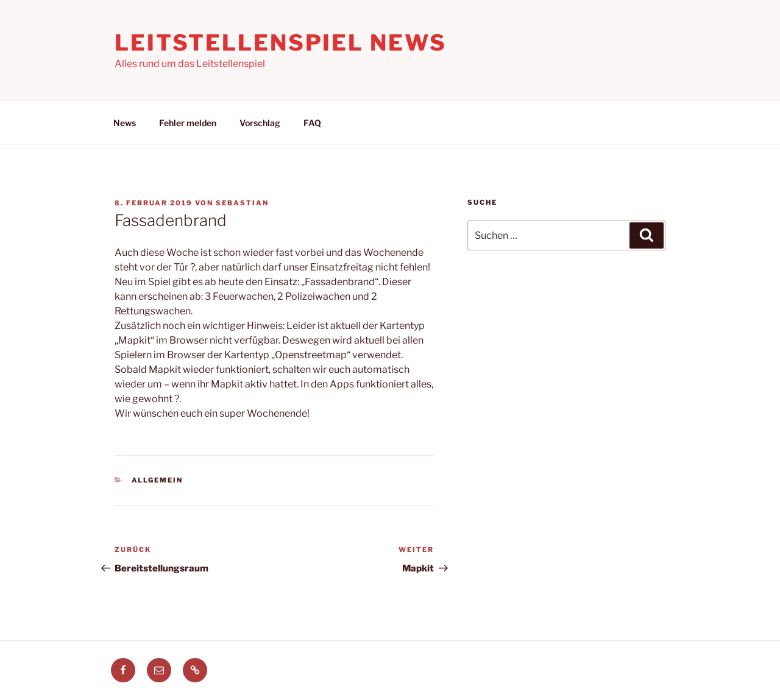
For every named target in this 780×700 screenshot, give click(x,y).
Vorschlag (260, 123)
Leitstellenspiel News (280, 43)
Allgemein (158, 480)
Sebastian (242, 203)
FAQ (312, 123)
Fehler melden (188, 123)
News (125, 123)
